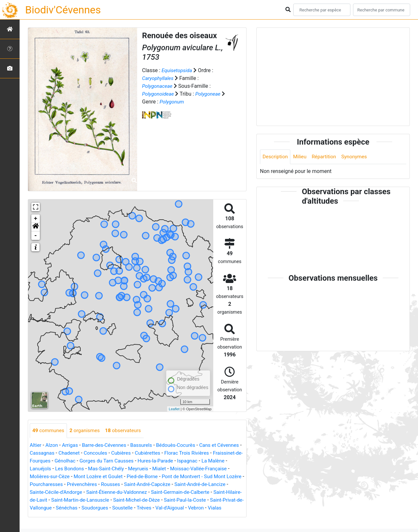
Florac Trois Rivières (220, 453)
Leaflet (174, 409)
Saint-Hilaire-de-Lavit (77, 500)
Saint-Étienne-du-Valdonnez (165, 492)
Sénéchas (138, 508)
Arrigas (71, 445)
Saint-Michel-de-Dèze (194, 500)
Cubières (151, 453)
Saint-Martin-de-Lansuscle (136, 500)
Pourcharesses (90, 485)
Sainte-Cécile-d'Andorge (101, 492)
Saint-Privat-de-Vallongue (94, 508)
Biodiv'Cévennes (63, 10)
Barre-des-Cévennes (107, 445)
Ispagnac (228, 461)
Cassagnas (69, 453)
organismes (87, 431)
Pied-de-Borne (174, 477)
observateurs (127, 431)
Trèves (219, 508)
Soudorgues (167, 508)
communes (49, 431)
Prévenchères (127, 485)
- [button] (36, 236)
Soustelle (196, 508)
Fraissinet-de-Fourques (59, 461)
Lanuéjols (69, 469)
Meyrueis (171, 469)
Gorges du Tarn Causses (144, 461)
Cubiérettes (179, 453)
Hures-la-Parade (195, 461)
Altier (36, 445)
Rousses (157, 485)
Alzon (53, 445)
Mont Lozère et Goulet (128, 477)
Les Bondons (99, 469)
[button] (36, 227)
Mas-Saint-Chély (137, 469)
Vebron (63, 516)
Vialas (83, 516)
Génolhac (100, 461)
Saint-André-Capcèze (195, 485)
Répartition (326, 157)
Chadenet (97, 453)
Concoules (125, 453)
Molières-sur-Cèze (77, 477)
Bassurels (146, 445)
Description (276, 157)
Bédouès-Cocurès (181, 445)
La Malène (42, 469)
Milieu (301, 157)
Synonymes (358, 157)
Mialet (192, 469)
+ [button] (36, 219)
